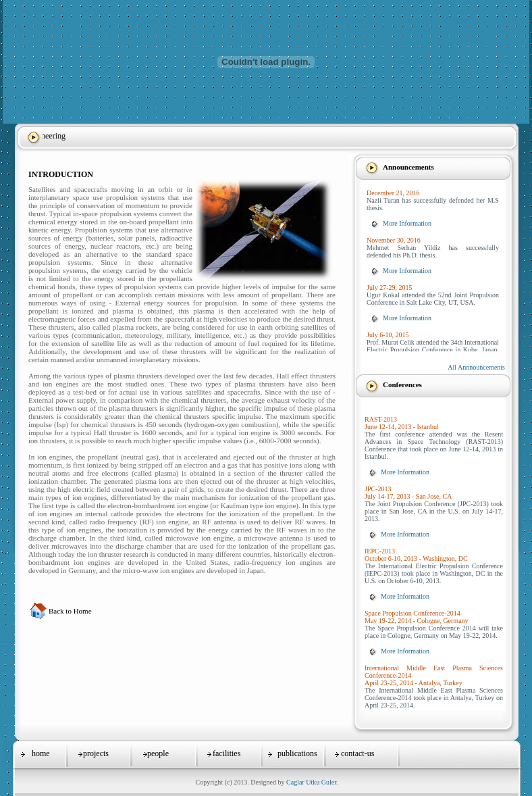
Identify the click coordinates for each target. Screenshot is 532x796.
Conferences (402, 384)
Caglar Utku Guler (311, 782)
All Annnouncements (476, 367)
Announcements (408, 167)
